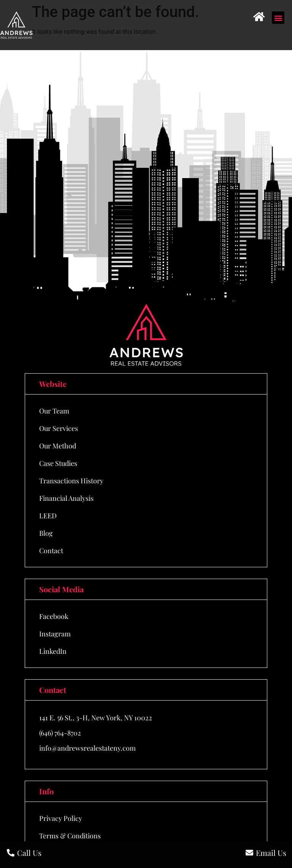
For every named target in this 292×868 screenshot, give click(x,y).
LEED (48, 516)
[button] (278, 18)
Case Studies (58, 463)
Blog (46, 533)
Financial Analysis (66, 498)
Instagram (55, 634)
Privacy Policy (61, 818)
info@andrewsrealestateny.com (87, 748)
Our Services (59, 428)
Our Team (54, 411)
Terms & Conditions (70, 836)
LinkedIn (53, 651)
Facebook (54, 616)
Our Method (58, 446)
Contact (51, 551)
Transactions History (71, 481)
